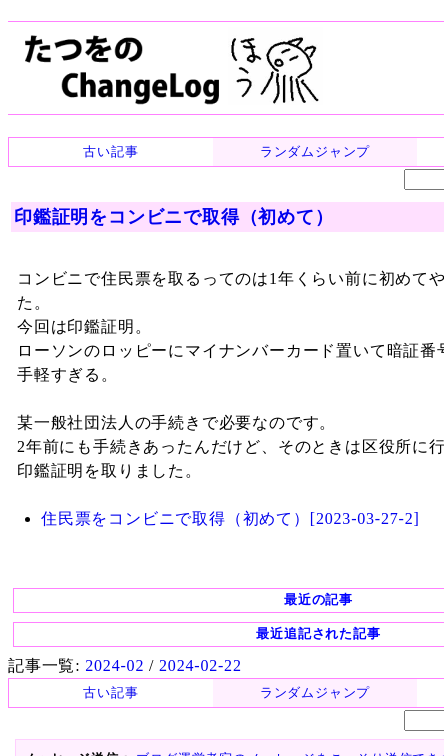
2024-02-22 (200, 665)
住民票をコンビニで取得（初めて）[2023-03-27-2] (230, 518)
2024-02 (114, 665)
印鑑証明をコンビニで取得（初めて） (174, 217)
